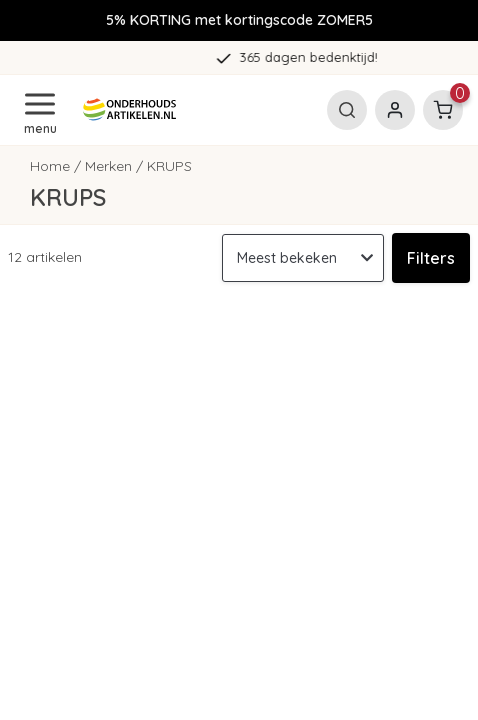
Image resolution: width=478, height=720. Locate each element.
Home (50, 166)
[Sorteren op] (303, 258)
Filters (431, 258)
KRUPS (169, 166)
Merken (108, 166)
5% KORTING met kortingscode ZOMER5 (239, 20)
